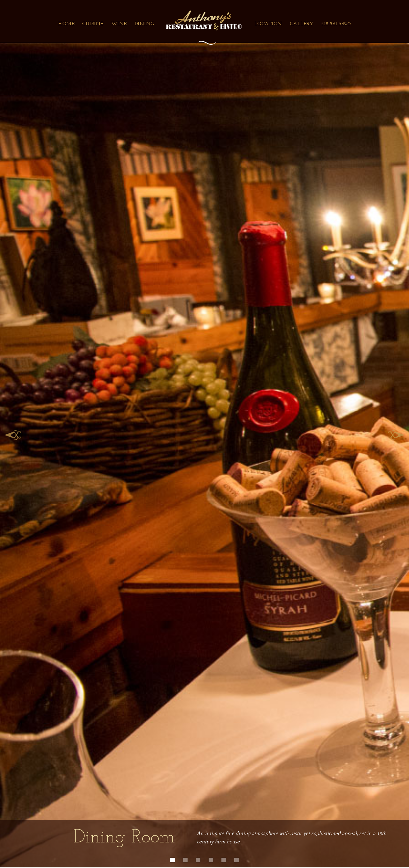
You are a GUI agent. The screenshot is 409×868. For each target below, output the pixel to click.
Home (66, 24)
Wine (119, 24)
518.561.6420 (336, 24)
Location (268, 24)
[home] (204, 20)
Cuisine (93, 24)
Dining (144, 24)
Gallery (302, 24)
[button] (13, 434)
